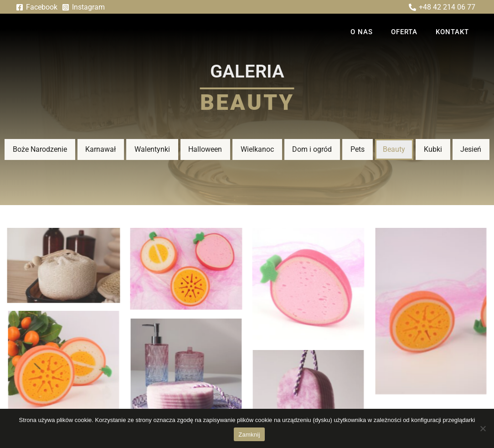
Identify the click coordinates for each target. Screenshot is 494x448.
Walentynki (152, 149)
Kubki (433, 149)
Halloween (205, 149)
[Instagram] (83, 7)
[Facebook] (37, 7)
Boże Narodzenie (40, 149)
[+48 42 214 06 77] (442, 7)
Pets (358, 149)
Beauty (394, 149)
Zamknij (249, 435)
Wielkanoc (257, 149)
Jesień (471, 149)
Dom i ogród (312, 149)
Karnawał (100, 149)
